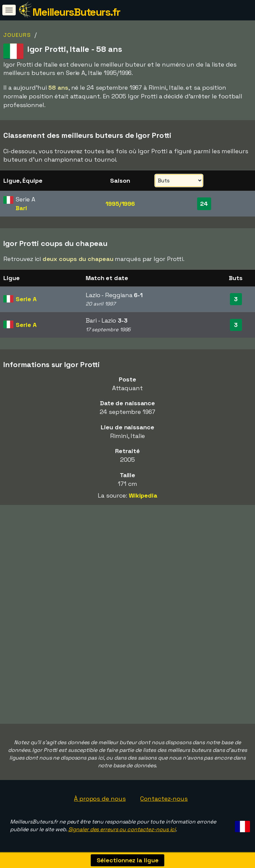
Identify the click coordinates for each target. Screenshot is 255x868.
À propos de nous (100, 799)
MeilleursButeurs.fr (76, 12)
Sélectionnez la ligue (128, 860)
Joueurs (17, 35)
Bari (21, 208)
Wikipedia (143, 495)
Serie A (26, 299)
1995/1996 (120, 204)
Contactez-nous (164, 799)
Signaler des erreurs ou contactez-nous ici (122, 829)
